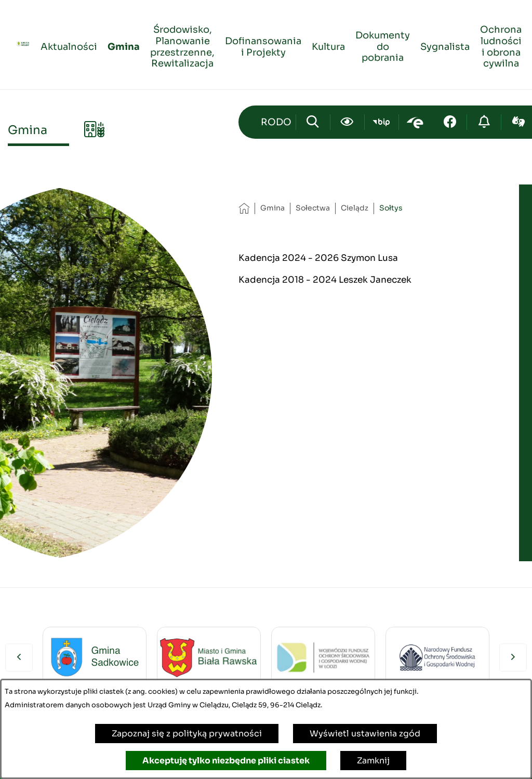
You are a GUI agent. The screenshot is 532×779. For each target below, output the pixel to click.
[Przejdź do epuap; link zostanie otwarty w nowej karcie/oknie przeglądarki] (416, 122)
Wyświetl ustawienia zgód (365, 734)
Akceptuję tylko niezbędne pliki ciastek (226, 761)
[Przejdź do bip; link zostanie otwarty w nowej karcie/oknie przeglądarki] (382, 122)
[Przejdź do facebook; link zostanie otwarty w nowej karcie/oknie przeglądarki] (450, 122)
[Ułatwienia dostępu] (347, 122)
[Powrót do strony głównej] (244, 208)
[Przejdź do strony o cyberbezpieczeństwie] (484, 122)
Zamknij (373, 761)
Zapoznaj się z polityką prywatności (187, 734)
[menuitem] (69, 45)
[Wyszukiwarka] (313, 122)
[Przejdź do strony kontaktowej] (276, 122)
